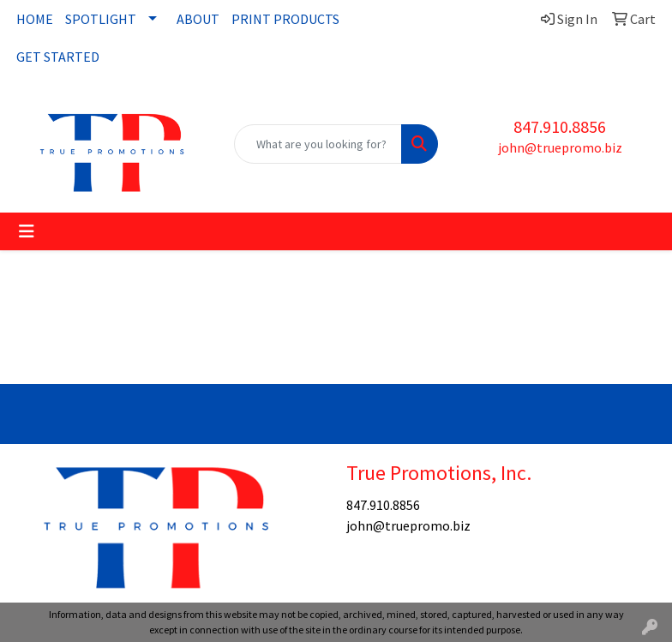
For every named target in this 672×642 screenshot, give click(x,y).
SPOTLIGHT (101, 19)
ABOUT (198, 19)
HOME (35, 19)
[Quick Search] (318, 144)
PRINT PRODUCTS (285, 19)
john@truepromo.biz (560, 147)
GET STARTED (58, 57)
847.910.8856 (560, 126)
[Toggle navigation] (27, 231)
